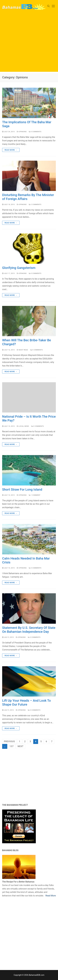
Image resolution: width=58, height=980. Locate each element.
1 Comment (35, 495)
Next (21, 746)
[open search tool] (48, 6)
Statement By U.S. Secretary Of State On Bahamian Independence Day (29, 630)
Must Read (22, 350)
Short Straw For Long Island (22, 490)
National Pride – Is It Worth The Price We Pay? (29, 419)
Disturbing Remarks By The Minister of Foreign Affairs (28, 197)
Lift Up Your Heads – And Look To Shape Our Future (26, 703)
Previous (9, 741)
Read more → (11, 150)
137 (12, 746)
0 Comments (35, 132)
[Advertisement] (29, 43)
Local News (23, 426)
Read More (51, 896)
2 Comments (35, 204)
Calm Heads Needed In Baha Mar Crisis (26, 560)
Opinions (22, 132)
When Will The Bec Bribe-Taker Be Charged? (27, 342)
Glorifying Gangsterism (19, 268)
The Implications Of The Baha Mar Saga (27, 124)
